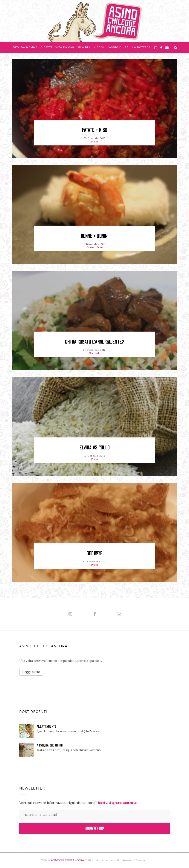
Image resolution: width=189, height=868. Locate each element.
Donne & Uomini (95, 236)
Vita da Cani (65, 48)
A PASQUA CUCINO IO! (50, 745)
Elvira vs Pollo (95, 448)
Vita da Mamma (26, 48)
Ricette (47, 48)
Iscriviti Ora (94, 828)
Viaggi (99, 48)
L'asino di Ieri (118, 48)
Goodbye (94, 554)
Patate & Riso (95, 130)
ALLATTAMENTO (47, 726)
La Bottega (142, 48)
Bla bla (85, 48)
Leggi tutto (31, 672)
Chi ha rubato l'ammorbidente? (95, 342)
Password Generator (136, 860)
